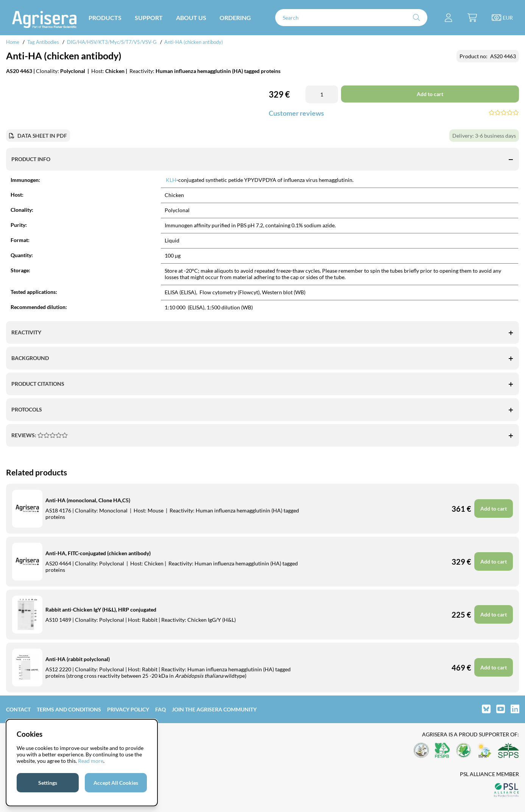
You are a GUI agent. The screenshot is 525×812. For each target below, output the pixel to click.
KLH (171, 180)
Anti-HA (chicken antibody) (194, 42)
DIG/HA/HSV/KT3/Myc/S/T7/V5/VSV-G (112, 42)
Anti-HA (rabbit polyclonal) (78, 659)
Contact (18, 709)
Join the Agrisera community (214, 709)
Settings (48, 783)
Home (13, 42)
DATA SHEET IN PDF (42, 136)
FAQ (160, 709)
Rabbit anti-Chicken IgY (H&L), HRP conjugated (101, 609)
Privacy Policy (128, 709)
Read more (91, 761)
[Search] (351, 18)
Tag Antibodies (43, 42)
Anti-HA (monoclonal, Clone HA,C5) (88, 500)
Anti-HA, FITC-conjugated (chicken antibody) (98, 553)
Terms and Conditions (69, 709)
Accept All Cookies (116, 783)
